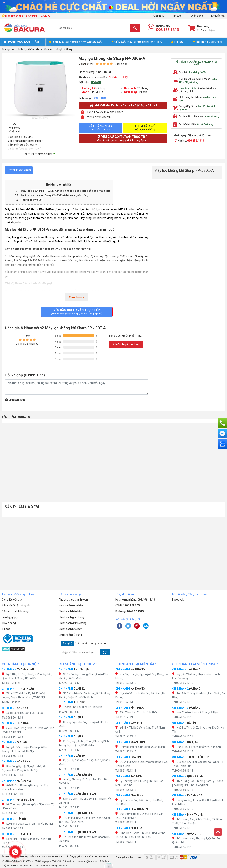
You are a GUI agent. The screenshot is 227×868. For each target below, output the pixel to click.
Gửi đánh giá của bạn (126, 344)
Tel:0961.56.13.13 (11, 683)
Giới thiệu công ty (12, 600)
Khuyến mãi (218, 16)
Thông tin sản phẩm (19, 170)
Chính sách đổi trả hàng (73, 623)
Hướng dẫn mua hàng (72, 605)
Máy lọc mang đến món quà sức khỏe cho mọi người (66, 191)
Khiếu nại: (130, 611)
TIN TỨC (177, 42)
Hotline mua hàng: (135, 600)
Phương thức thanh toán (73, 600)
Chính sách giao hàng (71, 617)
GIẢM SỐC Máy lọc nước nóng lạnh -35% (137, 42)
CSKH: (128, 605)
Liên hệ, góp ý (10, 617)
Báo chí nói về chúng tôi (208, 42)
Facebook (178, 600)
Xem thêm (77, 297)
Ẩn (70, 185)
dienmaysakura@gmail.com (85, 861)
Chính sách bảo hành (71, 611)
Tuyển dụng (196, 16)
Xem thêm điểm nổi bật (38, 154)
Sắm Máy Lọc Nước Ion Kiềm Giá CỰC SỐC (78, 42)
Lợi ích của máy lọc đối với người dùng (55, 195)
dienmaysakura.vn (58, 866)
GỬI (105, 653)
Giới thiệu (159, 16)
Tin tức (177, 16)
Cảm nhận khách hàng (15, 611)
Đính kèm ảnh (15, 400)
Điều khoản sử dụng (70, 635)
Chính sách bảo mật (70, 629)
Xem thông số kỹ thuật (14, 128)
